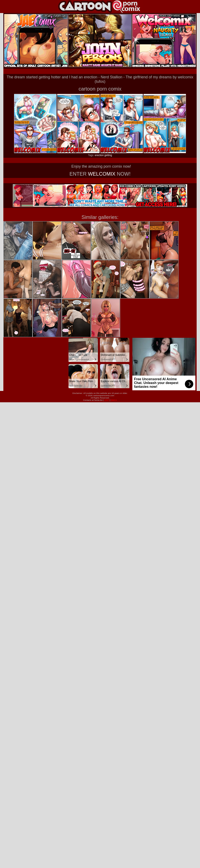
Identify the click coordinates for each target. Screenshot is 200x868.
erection (99, 155)
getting (108, 155)
